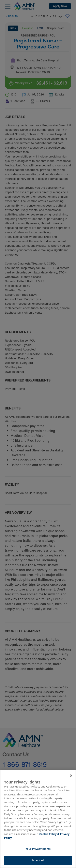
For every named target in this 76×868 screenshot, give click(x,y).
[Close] (71, 776)
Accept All (38, 860)
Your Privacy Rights (38, 849)
